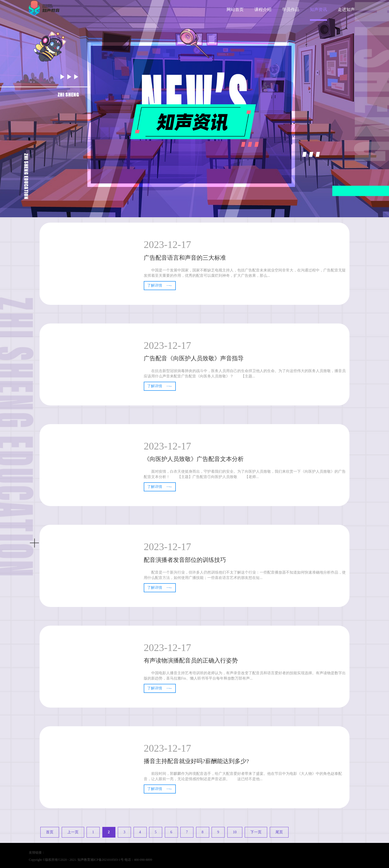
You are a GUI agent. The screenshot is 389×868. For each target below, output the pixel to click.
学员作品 (291, 9)
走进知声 (346, 9)
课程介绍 (263, 9)
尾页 (279, 832)
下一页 (256, 832)
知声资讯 (318, 9)
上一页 (73, 832)
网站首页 (235, 9)
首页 (50, 832)
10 (235, 832)
